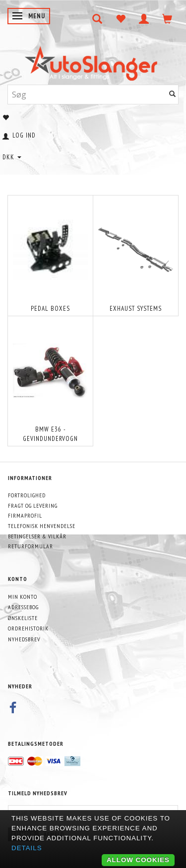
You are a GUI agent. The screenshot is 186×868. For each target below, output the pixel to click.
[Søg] (173, 94)
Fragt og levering (33, 506)
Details (27, 848)
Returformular (31, 546)
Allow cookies (138, 860)
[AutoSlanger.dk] (93, 61)
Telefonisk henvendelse (42, 526)
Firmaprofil (25, 515)
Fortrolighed (27, 495)
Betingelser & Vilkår (37, 536)
